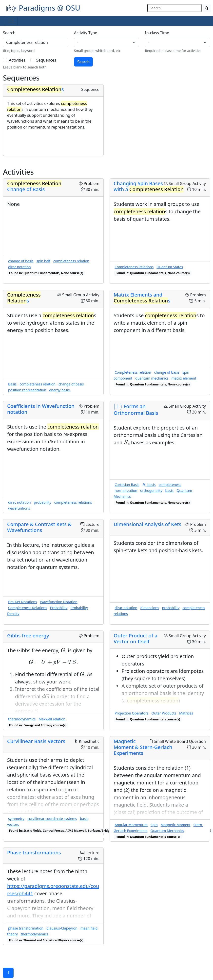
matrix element (184, 378)
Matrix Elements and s (142, 298)
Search (9, 33)
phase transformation (26, 928)
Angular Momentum (131, 825)
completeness (170, 485)
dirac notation (19, 267)
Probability (59, 608)
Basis (12, 384)
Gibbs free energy (28, 636)
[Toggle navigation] (11, 21)
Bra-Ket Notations (23, 602)
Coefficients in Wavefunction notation (41, 409)
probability (43, 502)
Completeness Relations (134, 267)
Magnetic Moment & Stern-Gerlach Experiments (143, 747)
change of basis (21, 261)
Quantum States (170, 267)
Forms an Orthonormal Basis (136, 410)
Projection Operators (132, 713)
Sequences (46, 60)
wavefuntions (19, 508)
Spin (154, 825)
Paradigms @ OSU (43, 8)
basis (149, 485)
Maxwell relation (52, 719)
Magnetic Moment (176, 825)
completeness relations (73, 502)
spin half (43, 261)
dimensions (150, 608)
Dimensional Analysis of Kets (148, 524)
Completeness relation (133, 372)
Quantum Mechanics (167, 831)
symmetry (16, 819)
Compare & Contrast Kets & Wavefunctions (39, 527)
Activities (17, 60)
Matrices (186, 713)
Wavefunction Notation (59, 602)
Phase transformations (34, 853)
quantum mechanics (152, 378)
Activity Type (86, 33)
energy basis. (60, 390)
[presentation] (118, 407)
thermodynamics (22, 719)
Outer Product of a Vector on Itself (136, 639)
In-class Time (157, 33)
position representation (27, 390)
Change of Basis (34, 186)
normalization (126, 490)
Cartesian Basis (127, 485)
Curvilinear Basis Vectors (36, 741)
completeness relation (71, 261)
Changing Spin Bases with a (149, 186)
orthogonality (151, 490)
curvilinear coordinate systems (52, 819)
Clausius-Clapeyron (62, 928)
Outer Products (164, 713)
